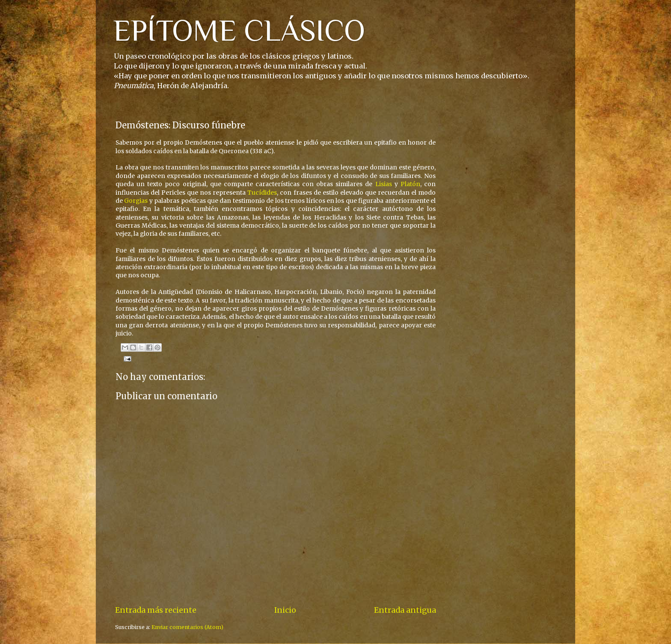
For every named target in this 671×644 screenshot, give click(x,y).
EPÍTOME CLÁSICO (239, 30)
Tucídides (262, 193)
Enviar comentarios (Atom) (187, 627)
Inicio (285, 610)
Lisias (384, 184)
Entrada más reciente (156, 610)
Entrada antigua (405, 610)
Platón (410, 184)
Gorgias (136, 201)
